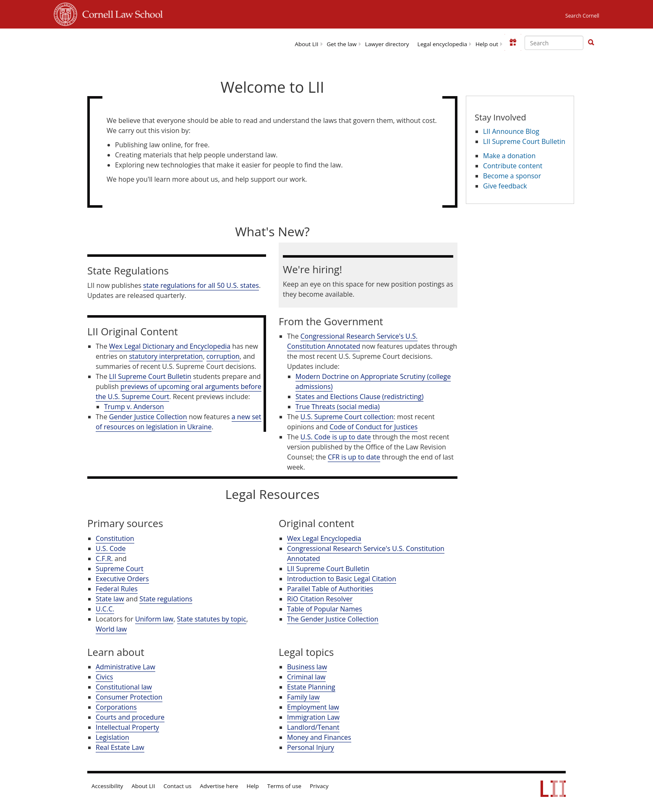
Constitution (115, 538)
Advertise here (219, 786)
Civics (104, 677)
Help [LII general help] (253, 786)
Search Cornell (582, 16)
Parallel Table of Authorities (330, 589)
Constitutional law (124, 687)
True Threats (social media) (338, 407)
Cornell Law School (120, 13)
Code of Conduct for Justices (374, 427)
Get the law (342, 44)
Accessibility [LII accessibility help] (107, 786)
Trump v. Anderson (134, 407)
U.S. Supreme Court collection (347, 417)
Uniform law (154, 619)
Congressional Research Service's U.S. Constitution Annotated (352, 341)
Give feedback (505, 186)
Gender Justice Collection (148, 417)
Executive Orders (122, 579)
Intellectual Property (127, 727)
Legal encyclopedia (442, 44)
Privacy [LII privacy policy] (319, 786)
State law (110, 599)
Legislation (112, 737)
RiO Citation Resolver (320, 599)
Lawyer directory (387, 44)
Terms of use (284, 786)
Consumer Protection (129, 697)
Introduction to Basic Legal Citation (342, 579)
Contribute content (513, 166)
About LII (306, 44)
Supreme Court (120, 569)
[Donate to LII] (513, 42)
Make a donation (509, 156)
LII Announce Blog (511, 131)
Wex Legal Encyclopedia (324, 538)
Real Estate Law (120, 747)
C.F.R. (104, 559)
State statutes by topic (212, 619)
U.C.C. (105, 609)
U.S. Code (111, 548)
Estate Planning (311, 687)
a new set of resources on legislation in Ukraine (179, 422)
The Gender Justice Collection (333, 619)
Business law (307, 667)
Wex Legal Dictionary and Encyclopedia (170, 346)
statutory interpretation (166, 356)
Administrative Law (125, 667)
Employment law (313, 707)
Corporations (116, 707)
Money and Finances (319, 737)
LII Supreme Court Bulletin (150, 376)
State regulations (166, 599)
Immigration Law (313, 717)
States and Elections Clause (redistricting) (359, 397)
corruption (223, 356)
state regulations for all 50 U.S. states (201, 285)
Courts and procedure (130, 717)
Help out (487, 44)
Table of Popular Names (325, 609)
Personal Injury (311, 747)
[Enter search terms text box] (554, 43)
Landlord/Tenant (313, 727)
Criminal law (306, 677)
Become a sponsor (512, 176)
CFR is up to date (354, 457)
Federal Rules (117, 589)
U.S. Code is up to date (336, 437)
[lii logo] (131, 42)
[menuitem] (306, 43)
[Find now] (591, 43)
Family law (303, 697)
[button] (591, 42)
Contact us (178, 786)
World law (111, 629)
